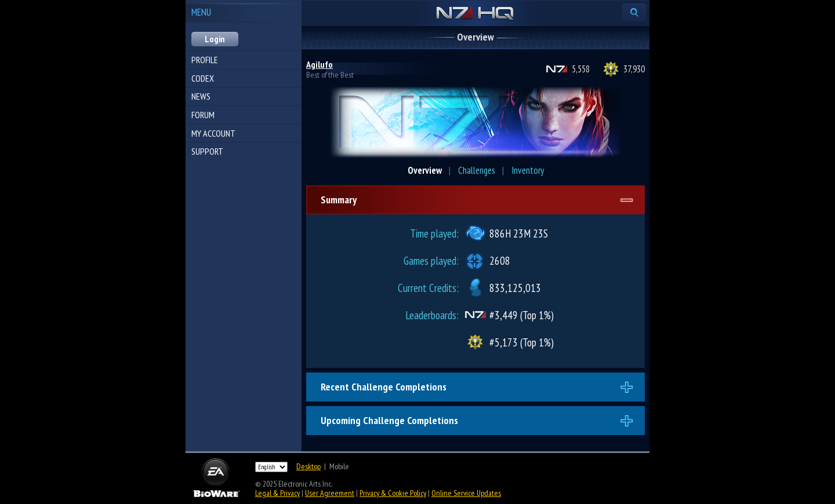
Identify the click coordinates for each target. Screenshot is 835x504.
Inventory (528, 170)
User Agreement (330, 493)
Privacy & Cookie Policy (393, 493)
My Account (213, 133)
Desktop (308, 466)
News (201, 96)
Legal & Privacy (277, 493)
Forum (203, 115)
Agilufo (320, 64)
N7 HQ (475, 14)
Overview (425, 170)
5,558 (581, 69)
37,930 (634, 69)
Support (207, 151)
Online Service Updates (466, 493)
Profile (205, 60)
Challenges (477, 170)
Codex (203, 78)
